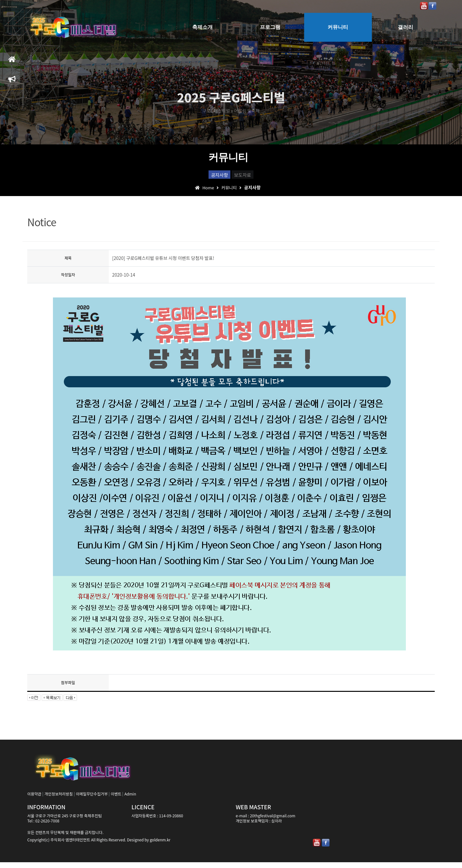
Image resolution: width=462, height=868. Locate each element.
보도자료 (254, 177)
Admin (130, 799)
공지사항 (208, 177)
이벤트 (116, 799)
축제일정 (12, 82)
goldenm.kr (160, 845)
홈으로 (12, 62)
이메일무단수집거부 (92, 799)
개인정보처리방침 (59, 799)
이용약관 (34, 799)
